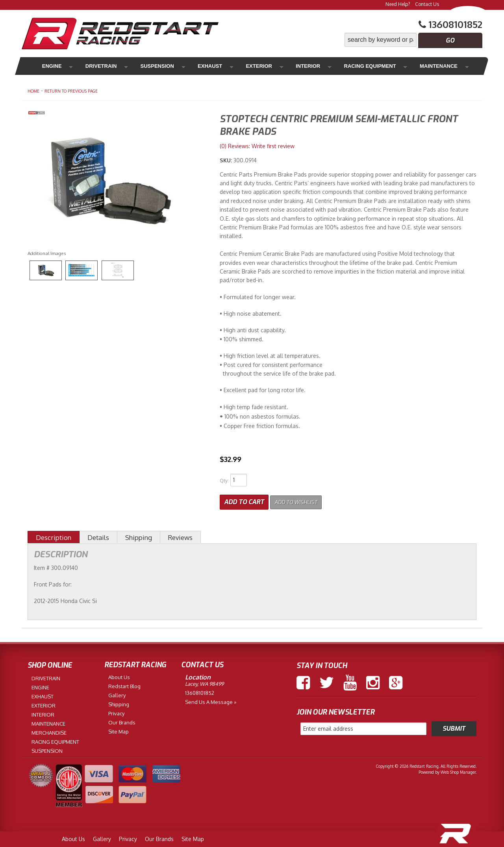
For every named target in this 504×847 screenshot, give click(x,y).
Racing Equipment (319, 66)
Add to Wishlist (301, 500)
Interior (264, 66)
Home (33, 91)
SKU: (227, 160)
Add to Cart (244, 500)
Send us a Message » (211, 700)
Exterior (224, 66)
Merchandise (437, 66)
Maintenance (382, 66)
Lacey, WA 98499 (204, 682)
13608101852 (200, 691)
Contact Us (427, 4)
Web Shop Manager (458, 771)
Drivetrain (91, 66)
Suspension (140, 66)
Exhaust (184, 66)
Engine (51, 66)
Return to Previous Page (71, 91)
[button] (413, 40)
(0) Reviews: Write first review (257, 146)
